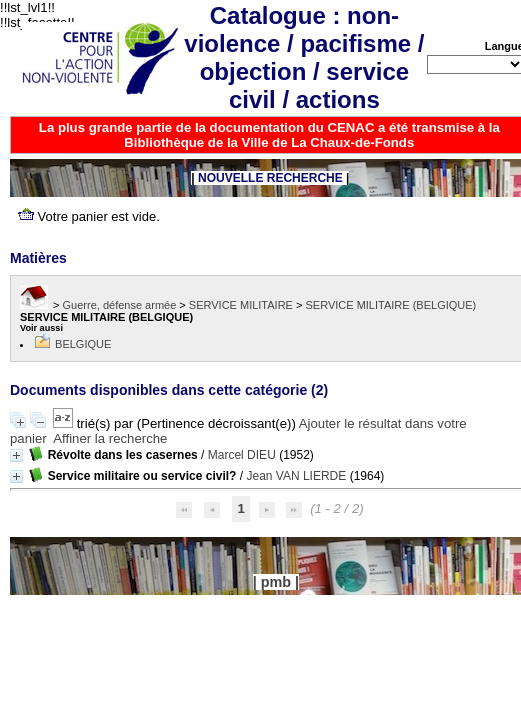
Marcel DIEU (242, 455)
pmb (276, 582)
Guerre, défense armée (120, 305)
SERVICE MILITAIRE (241, 305)
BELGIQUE (83, 344)
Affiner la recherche (110, 438)
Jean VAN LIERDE (296, 476)
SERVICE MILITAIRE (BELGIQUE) (391, 305)
